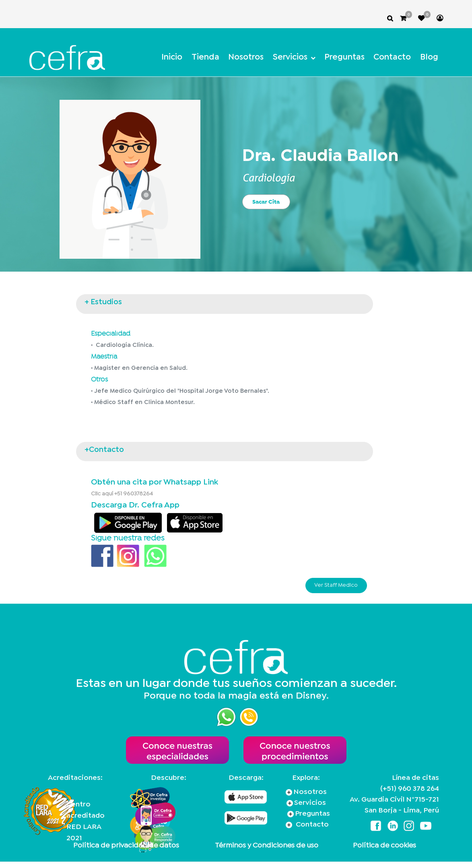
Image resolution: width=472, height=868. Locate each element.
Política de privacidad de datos (126, 846)
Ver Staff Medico (336, 585)
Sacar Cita (266, 202)
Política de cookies (384, 846)
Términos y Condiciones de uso (267, 846)
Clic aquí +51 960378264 (122, 494)
